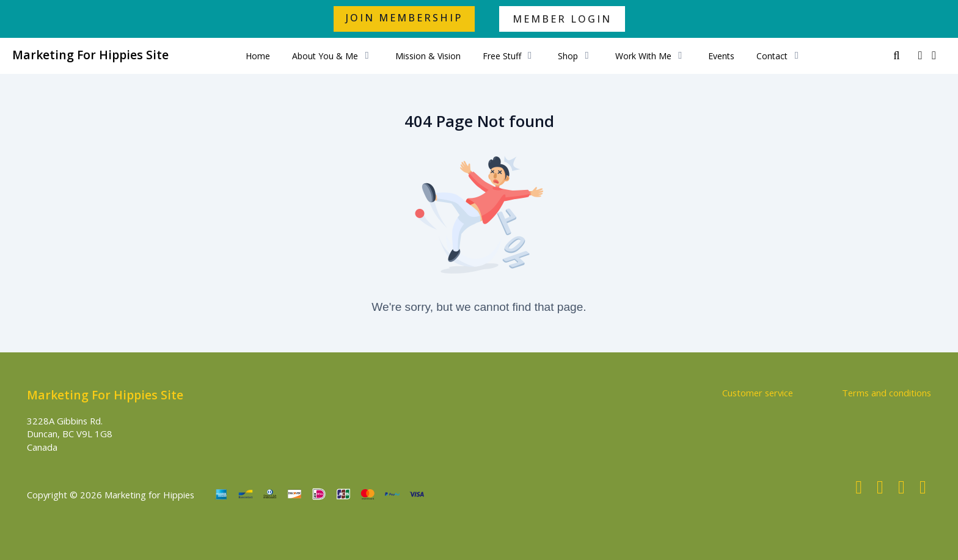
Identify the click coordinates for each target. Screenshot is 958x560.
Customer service (758, 393)
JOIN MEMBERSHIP (404, 18)
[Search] (897, 56)
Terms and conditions (887, 393)
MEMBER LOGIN (562, 19)
